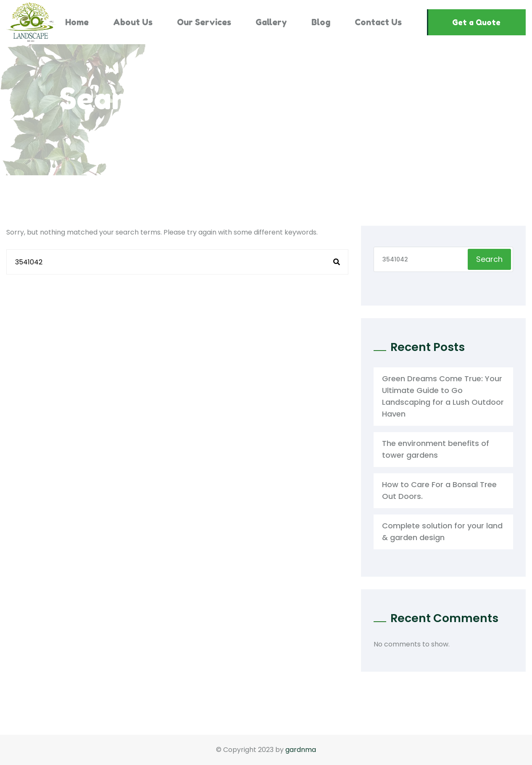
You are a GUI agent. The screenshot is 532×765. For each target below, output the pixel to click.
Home (77, 22)
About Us (133, 22)
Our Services (204, 22)
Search (489, 259)
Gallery (271, 22)
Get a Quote (476, 22)
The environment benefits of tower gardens (436, 449)
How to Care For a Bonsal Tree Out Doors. (439, 490)
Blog (321, 22)
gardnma (301, 750)
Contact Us (378, 22)
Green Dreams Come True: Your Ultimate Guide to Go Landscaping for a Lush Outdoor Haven (443, 396)
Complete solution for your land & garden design (442, 532)
